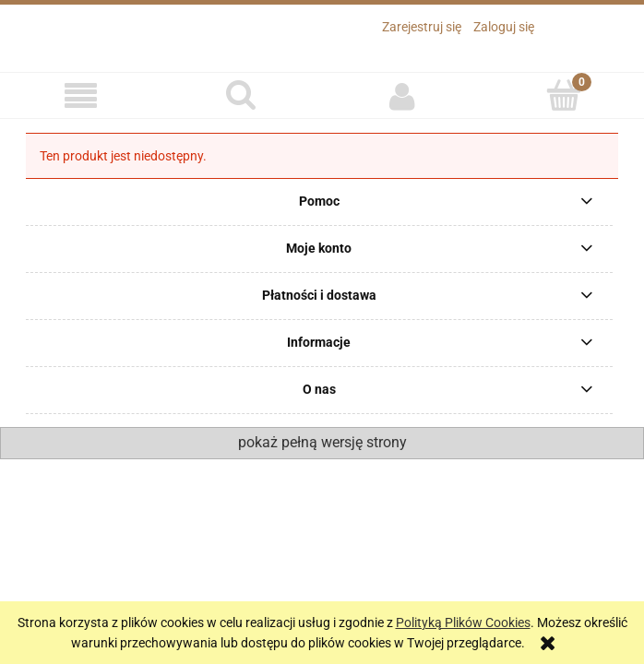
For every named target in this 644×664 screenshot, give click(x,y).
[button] (81, 96)
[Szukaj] (242, 95)
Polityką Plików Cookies (463, 622)
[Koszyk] (564, 95)
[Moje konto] (403, 96)
